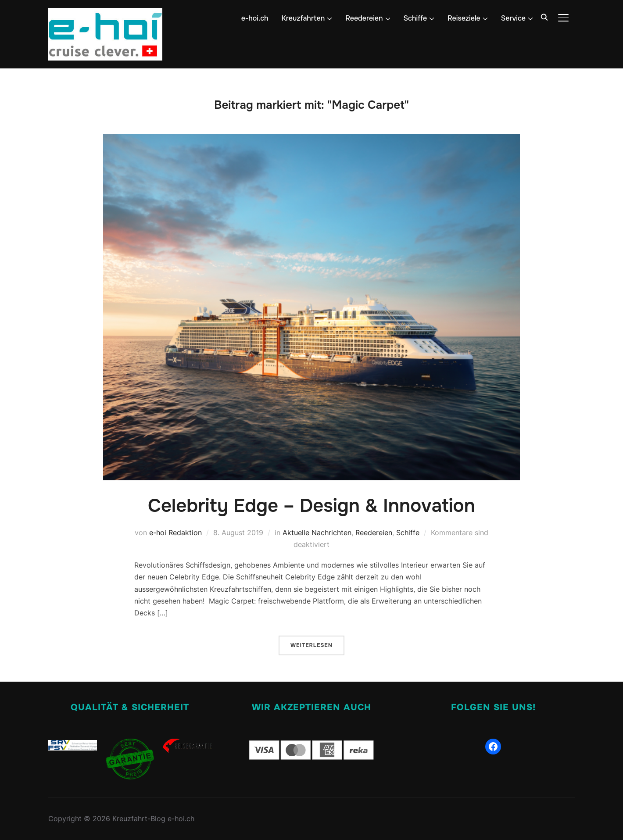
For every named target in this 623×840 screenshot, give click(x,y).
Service (513, 18)
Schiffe (415, 18)
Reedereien (364, 18)
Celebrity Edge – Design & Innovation (311, 506)
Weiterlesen (311, 645)
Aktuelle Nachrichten (317, 533)
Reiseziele (464, 18)
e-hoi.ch (255, 18)
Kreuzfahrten (303, 18)
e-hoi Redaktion (175, 533)
